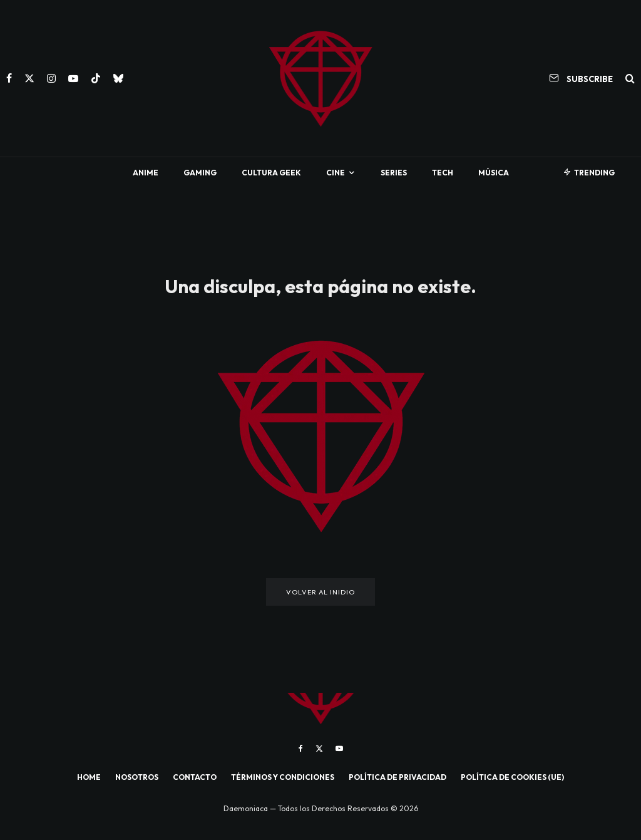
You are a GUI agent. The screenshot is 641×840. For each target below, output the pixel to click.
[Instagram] (51, 78)
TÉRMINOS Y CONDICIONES (283, 777)
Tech (443, 173)
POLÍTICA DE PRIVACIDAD (397, 777)
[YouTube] (73, 78)
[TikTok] (96, 78)
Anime (146, 173)
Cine (336, 173)
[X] (29, 78)
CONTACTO (195, 777)
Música (494, 173)
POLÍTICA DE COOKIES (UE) (512, 777)
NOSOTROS (137, 777)
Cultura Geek (271, 173)
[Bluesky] (118, 78)
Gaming (200, 173)
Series (394, 173)
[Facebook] (9, 78)
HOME (89, 777)
